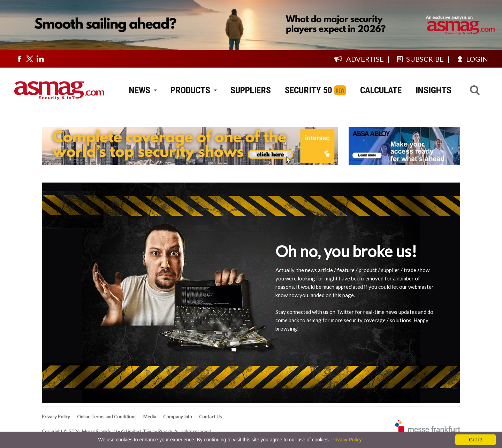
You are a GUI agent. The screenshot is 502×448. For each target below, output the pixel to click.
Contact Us (210, 417)
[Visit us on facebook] (19, 59)
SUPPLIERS (251, 90)
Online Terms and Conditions (107, 417)
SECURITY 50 (309, 90)
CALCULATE (381, 90)
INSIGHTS (433, 90)
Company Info (178, 417)
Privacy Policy (56, 417)
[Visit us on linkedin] (40, 59)
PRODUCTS (193, 90)
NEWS (143, 90)
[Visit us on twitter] (30, 59)
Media (150, 417)
